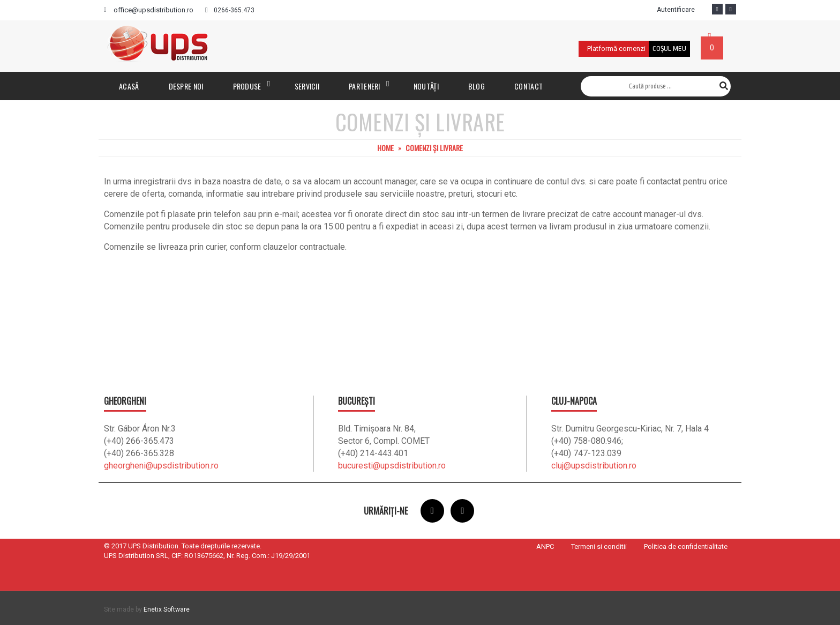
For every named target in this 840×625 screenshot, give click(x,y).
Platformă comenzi (616, 49)
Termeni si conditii (599, 546)
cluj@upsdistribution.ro (594, 466)
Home (385, 148)
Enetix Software (167, 609)
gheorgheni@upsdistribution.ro (161, 466)
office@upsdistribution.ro (153, 10)
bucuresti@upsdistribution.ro (392, 466)
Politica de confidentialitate (686, 546)
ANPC (545, 546)
